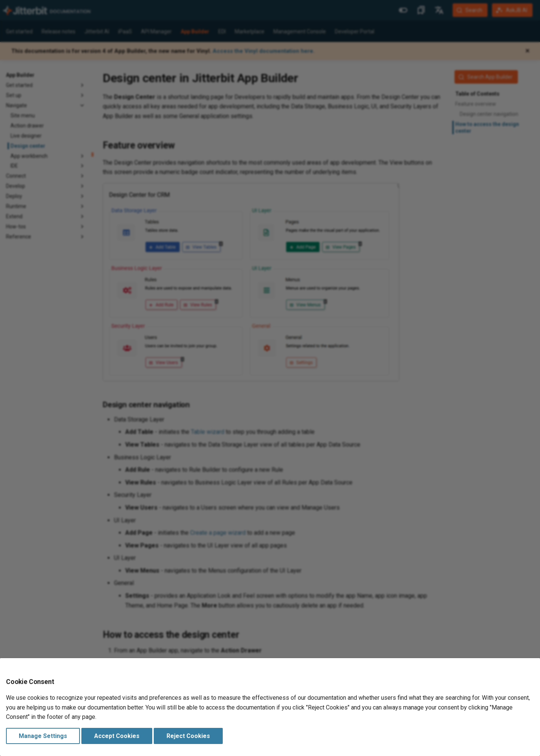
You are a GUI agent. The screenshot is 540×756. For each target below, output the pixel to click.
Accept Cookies (117, 736)
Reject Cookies (188, 736)
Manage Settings (43, 736)
